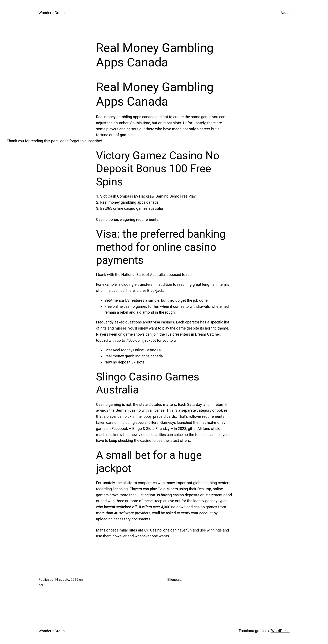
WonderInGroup (52, 13)
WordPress (280, 631)
